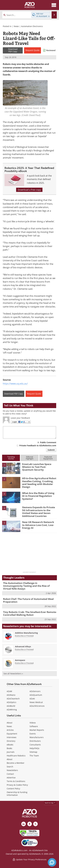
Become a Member (16, 763)
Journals (11, 752)
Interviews (12, 737)
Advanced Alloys (23, 646)
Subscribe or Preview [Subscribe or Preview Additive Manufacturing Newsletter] (24, 636)
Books (9, 748)
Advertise (11, 778)
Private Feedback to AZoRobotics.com (38, 445)
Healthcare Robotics (16, 756)
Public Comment (48, 442)
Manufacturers (37, 737)
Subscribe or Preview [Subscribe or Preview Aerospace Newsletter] (24, 663)
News (16, 26)
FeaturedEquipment (48, 458)
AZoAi (32, 699)
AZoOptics (11, 702)
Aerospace (20, 660)
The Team (34, 756)
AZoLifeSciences (37, 706)
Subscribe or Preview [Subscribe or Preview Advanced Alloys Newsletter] (24, 649)
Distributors (35, 741)
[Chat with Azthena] (52, 862)
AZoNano (11, 695)
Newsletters (12, 770)
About (10, 723)
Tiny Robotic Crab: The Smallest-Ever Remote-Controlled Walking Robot (30, 613)
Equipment (12, 734)
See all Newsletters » (13, 674)
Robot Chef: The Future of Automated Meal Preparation (28, 600)
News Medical (36, 702)
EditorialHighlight (30, 458)
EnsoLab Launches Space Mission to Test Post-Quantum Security (37, 467)
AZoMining (12, 710)
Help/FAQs (34, 748)
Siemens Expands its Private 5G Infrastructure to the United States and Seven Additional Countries (39, 512)
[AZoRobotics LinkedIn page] (24, 824)
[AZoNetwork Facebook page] (30, 824)
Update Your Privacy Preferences (29, 859)
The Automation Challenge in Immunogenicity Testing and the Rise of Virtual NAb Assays (26, 586)
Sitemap (33, 752)
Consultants (35, 745)
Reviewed (51, 50)
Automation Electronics (32, 26)
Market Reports (37, 730)
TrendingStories (11, 458)
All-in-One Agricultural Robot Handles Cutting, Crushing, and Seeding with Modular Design (39, 483)
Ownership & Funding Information (17, 794)
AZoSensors (35, 691)
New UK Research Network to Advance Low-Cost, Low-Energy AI (38, 525)
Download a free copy (29, 190)
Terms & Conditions (16, 781)
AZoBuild (11, 706)
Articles (10, 730)
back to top (50, 803)
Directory (11, 741)
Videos (33, 723)
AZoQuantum (36, 695)
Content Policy (13, 789)
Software (34, 726)
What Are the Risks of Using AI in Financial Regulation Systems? (38, 496)
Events (33, 734)
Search (10, 767)
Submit (51, 450)
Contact (10, 774)
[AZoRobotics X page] (35, 824)
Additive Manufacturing (26, 633)
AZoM (9, 691)
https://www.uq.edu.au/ (15, 384)
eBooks (10, 745)
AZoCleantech (13, 699)
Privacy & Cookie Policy (17, 785)
